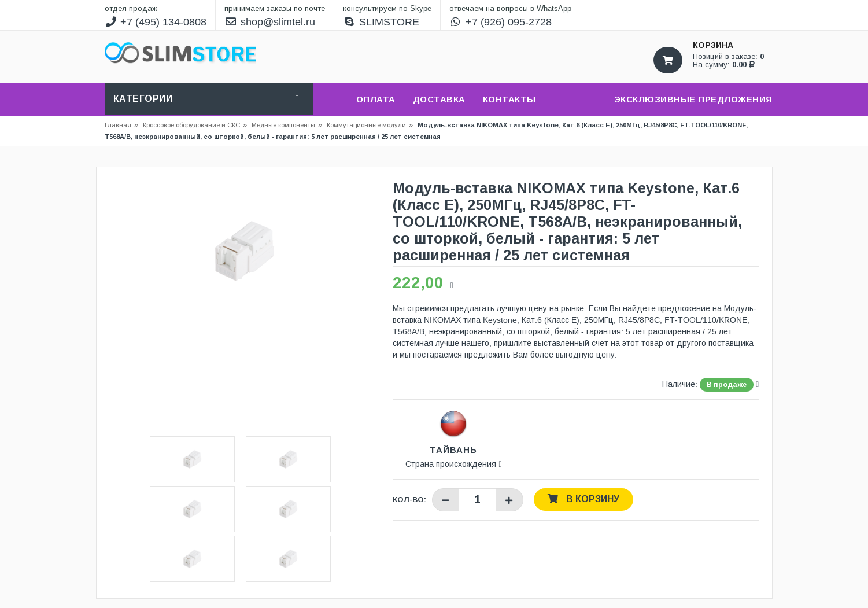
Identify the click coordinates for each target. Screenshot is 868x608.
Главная (118, 125)
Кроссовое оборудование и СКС (195, 125)
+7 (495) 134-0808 (156, 22)
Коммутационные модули (366, 125)
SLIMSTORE (381, 22)
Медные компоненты (283, 125)
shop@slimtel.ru (270, 22)
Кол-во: (409, 500)
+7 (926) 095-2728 (501, 22)
